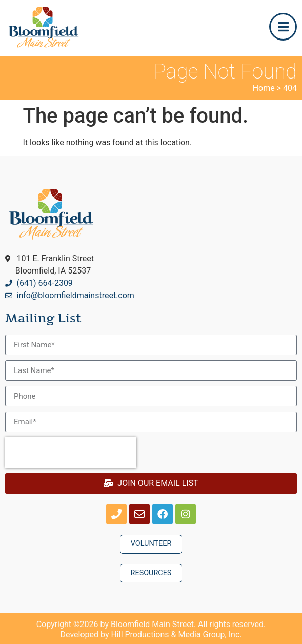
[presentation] (71, 453)
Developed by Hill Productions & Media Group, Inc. (151, 635)
